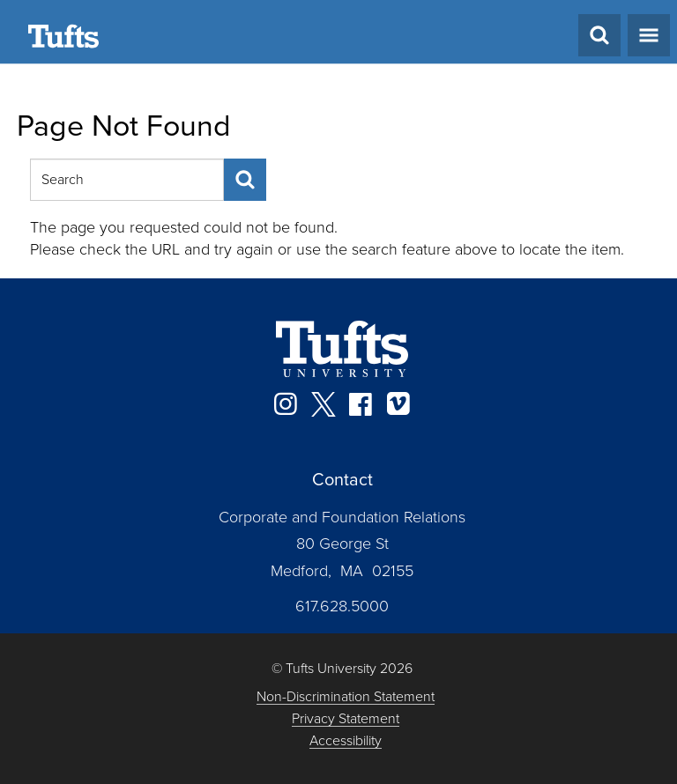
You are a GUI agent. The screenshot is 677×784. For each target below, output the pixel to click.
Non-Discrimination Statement (346, 697)
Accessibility (346, 741)
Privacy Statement (346, 719)
